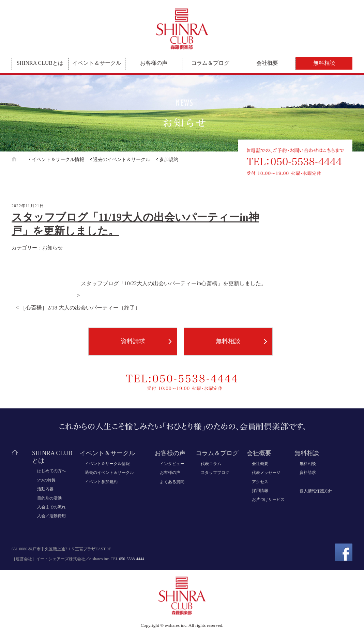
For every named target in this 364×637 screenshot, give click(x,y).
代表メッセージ (266, 473)
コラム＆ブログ (210, 63)
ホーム (20, 159)
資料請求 (133, 341)
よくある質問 (172, 482)
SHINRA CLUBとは (40, 63)
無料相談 (324, 63)
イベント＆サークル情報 (58, 160)
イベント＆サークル (97, 63)
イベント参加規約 (101, 482)
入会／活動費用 (51, 516)
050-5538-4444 (132, 559)
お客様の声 (154, 63)
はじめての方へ (51, 471)
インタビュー (172, 464)
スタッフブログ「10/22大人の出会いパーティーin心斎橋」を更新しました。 (174, 284)
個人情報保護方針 (316, 491)
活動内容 (45, 489)
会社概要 (267, 63)
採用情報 (260, 491)
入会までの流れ (51, 507)
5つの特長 (46, 480)
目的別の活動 (49, 498)
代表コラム (211, 464)
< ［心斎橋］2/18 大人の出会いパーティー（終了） (78, 308)
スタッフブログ (215, 473)
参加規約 (169, 160)
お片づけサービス (268, 500)
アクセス (260, 482)
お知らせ (52, 248)
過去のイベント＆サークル (122, 160)
